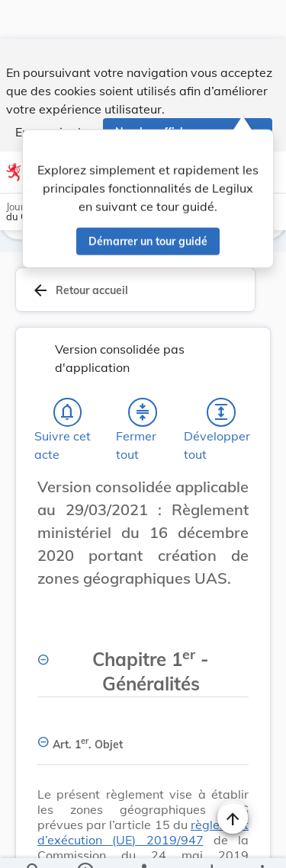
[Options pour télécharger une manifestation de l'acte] (211, 844)
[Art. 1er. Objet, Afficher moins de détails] (143, 742)
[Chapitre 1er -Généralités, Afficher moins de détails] (143, 666)
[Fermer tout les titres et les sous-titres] (143, 415)
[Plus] (262, 844)
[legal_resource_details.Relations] (143, 844)
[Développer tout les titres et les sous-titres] (221, 415)
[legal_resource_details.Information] (84, 844)
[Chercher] (34, 844)
